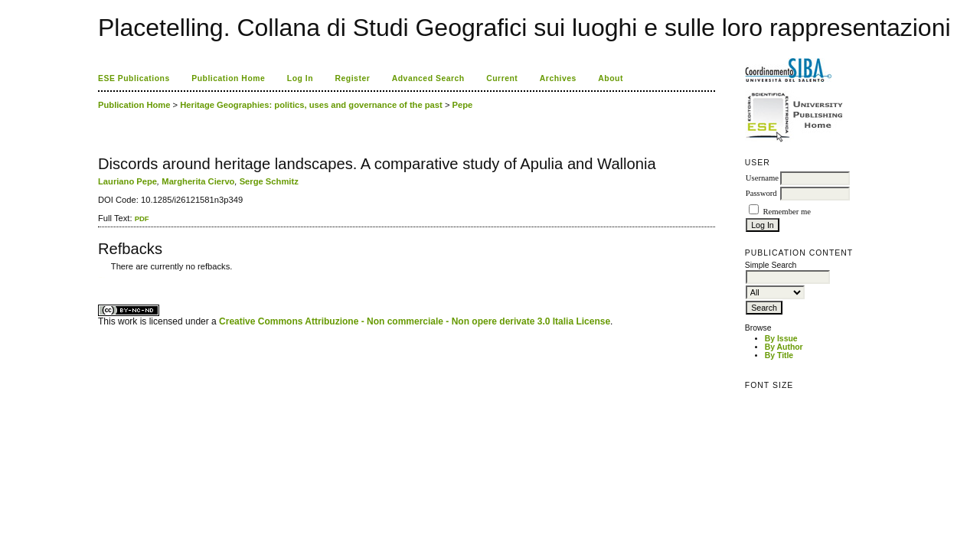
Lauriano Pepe (127, 181)
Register (353, 78)
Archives (558, 78)
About (611, 78)
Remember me (786, 212)
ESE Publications (134, 78)
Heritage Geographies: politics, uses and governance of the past (311, 105)
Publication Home (228, 78)
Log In (300, 78)
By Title (779, 355)
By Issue (781, 339)
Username (762, 178)
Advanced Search (428, 78)
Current (502, 78)
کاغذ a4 (99, 277)
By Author (784, 347)
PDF (142, 218)
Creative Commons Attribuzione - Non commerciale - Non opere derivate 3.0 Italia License (415, 321)
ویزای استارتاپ (102, 277)
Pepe (463, 105)
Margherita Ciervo (198, 181)
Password (761, 193)
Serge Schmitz (269, 181)
